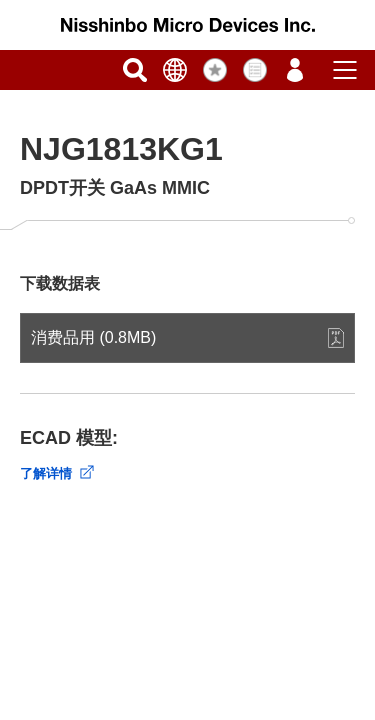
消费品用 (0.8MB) (93, 337)
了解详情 (46, 473)
